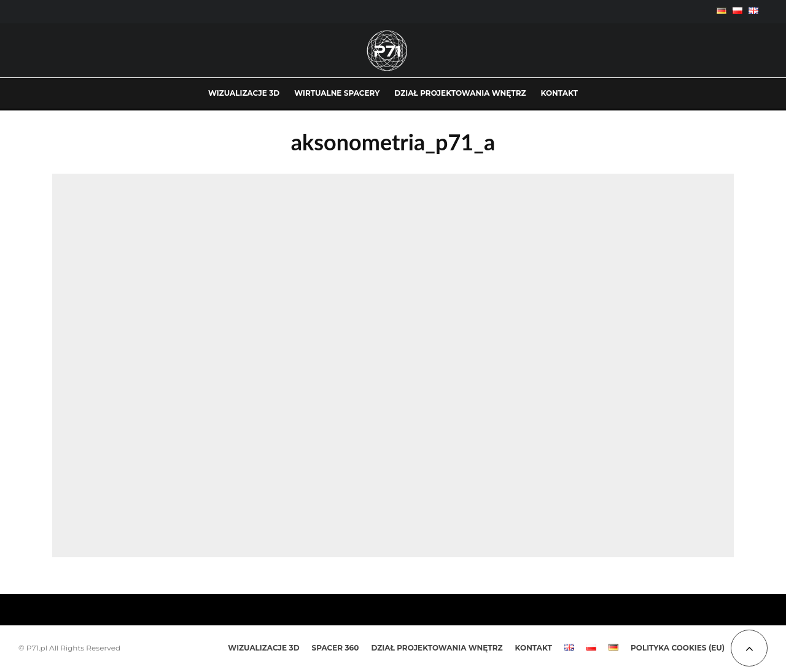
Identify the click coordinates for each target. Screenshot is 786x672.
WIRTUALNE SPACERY (337, 93)
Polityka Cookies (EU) (678, 648)
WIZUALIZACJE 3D (244, 93)
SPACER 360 (336, 648)
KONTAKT (559, 93)
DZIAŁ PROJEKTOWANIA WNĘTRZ (460, 93)
